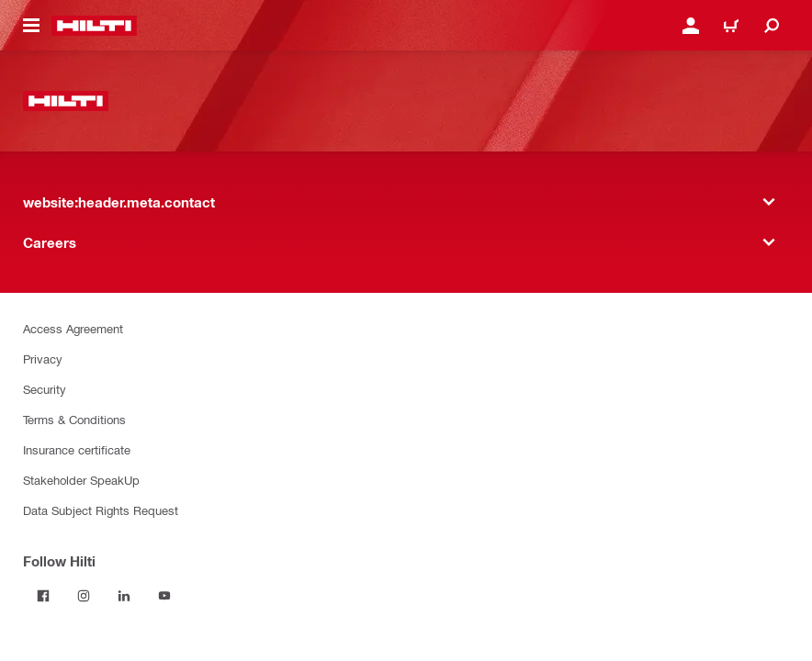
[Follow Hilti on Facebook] (43, 596)
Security (45, 389)
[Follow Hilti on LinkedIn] (124, 596)
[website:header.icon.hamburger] (31, 26)
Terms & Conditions (74, 419)
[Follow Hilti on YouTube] (164, 596)
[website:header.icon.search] (772, 26)
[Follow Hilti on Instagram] (84, 596)
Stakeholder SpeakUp (81, 480)
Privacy (43, 359)
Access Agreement (73, 328)
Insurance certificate (77, 449)
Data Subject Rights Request (101, 510)
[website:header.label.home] (94, 26)
